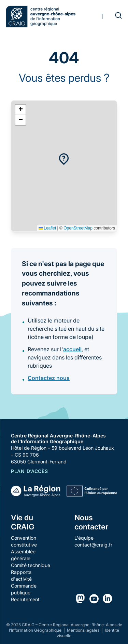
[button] (64, 159)
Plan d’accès (29, 471)
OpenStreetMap (78, 228)
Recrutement (25, 599)
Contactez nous (49, 378)
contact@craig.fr (93, 545)
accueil (72, 349)
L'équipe (84, 538)
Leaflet (47, 228)
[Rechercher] (114, 16)
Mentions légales (84, 630)
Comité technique (31, 565)
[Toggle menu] (102, 16)
